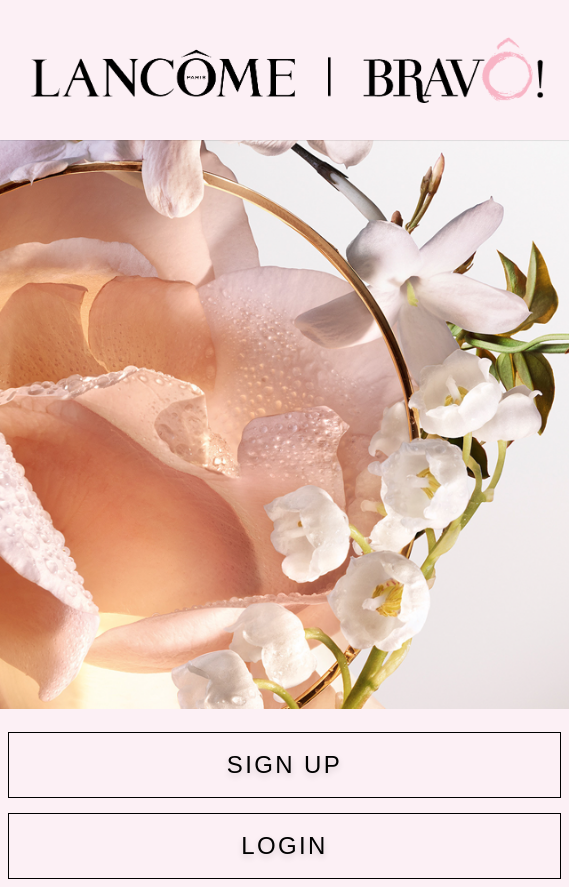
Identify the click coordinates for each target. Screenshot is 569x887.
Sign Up (284, 764)
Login (284, 845)
